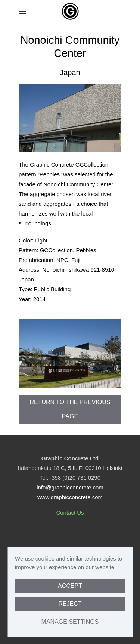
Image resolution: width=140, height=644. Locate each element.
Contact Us (70, 512)
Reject (70, 604)
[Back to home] (70, 11)
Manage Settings (70, 622)
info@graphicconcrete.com (70, 487)
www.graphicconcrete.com (70, 497)
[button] (22, 11)
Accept (70, 586)
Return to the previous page (70, 409)
